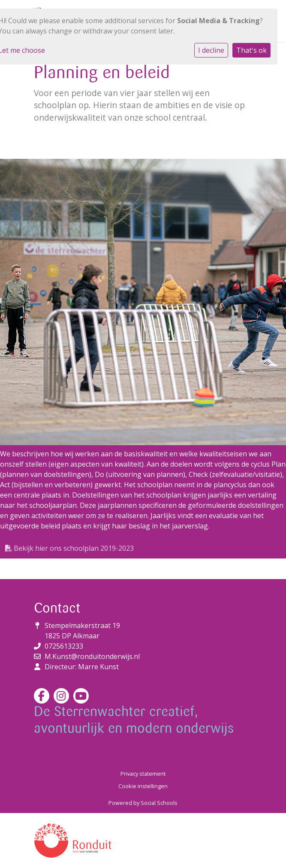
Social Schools (159, 803)
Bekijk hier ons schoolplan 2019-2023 (69, 548)
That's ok (251, 50)
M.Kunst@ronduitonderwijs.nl (92, 656)
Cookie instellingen (143, 786)
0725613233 (64, 646)
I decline (211, 50)
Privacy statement (143, 774)
